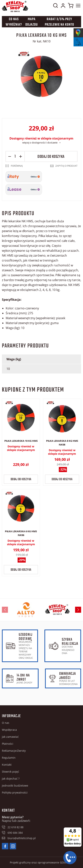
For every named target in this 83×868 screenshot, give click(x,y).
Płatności (8, 744)
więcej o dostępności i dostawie (40, 143)
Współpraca (9, 730)
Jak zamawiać (10, 737)
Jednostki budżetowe (15, 786)
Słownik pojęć (10, 772)
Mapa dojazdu (32, 22)
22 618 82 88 (16, 827)
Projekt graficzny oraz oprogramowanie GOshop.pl (42, 862)
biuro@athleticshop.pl (22, 838)
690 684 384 (15, 833)
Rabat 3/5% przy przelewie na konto (59, 22)
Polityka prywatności (15, 792)
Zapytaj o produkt (66, 166)
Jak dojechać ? (11, 779)
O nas (6, 723)
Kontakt (7, 765)
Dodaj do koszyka (51, 157)
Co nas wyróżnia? (14, 22)
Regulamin (9, 758)
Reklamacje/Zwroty (14, 751)
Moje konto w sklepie (63, 6)
